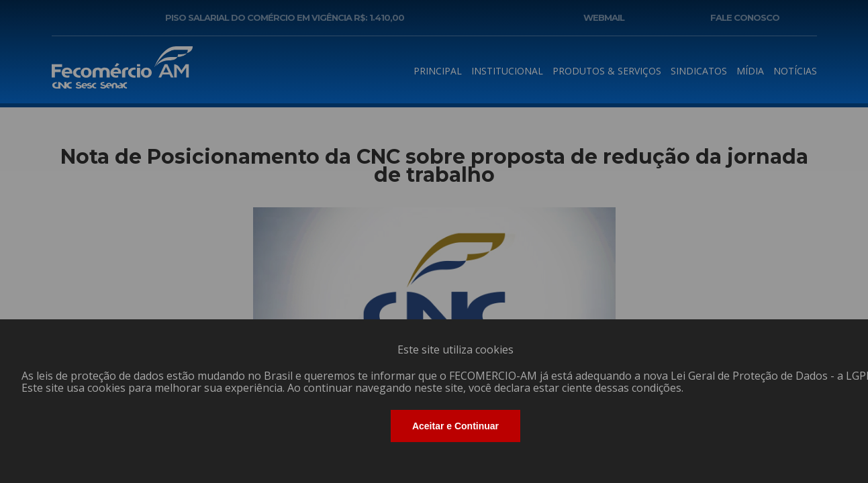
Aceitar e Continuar (455, 426)
